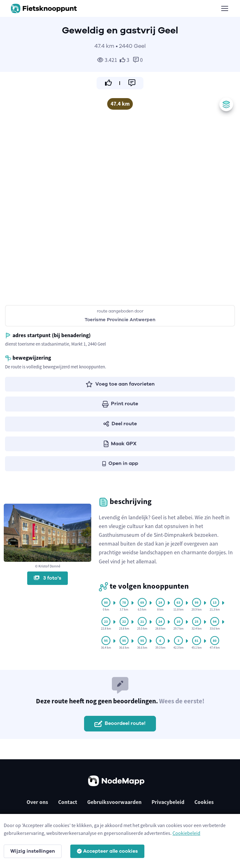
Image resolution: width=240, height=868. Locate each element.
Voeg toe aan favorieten (120, 384)
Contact (68, 802)
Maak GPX (120, 444)
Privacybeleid (168, 802)
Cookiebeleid (186, 833)
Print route (120, 404)
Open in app (120, 463)
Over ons (37, 802)
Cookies (204, 802)
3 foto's (47, 578)
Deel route (120, 424)
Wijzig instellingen (33, 851)
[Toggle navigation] (224, 8)
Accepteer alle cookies (107, 851)
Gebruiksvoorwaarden (114, 802)
